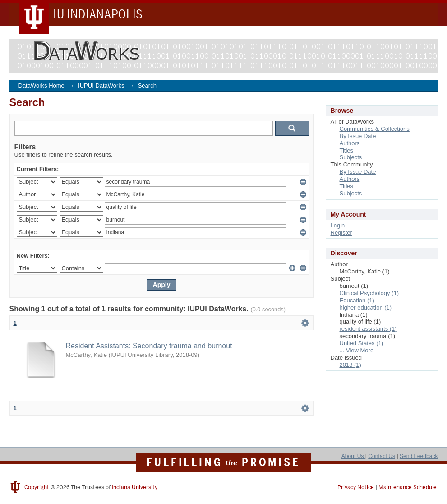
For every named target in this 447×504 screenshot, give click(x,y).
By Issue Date (358, 136)
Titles (347, 150)
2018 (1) (350, 365)
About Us (353, 456)
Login (338, 225)
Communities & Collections (375, 129)
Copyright (37, 487)
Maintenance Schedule (408, 487)
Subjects (351, 157)
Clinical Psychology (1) (369, 293)
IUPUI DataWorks (101, 86)
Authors (350, 143)
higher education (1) (366, 307)
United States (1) (362, 343)
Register (341, 233)
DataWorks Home (41, 86)
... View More (357, 350)
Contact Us (382, 456)
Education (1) (357, 300)
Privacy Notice (356, 487)
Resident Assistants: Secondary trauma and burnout (149, 346)
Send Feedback (419, 456)
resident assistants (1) (368, 329)
